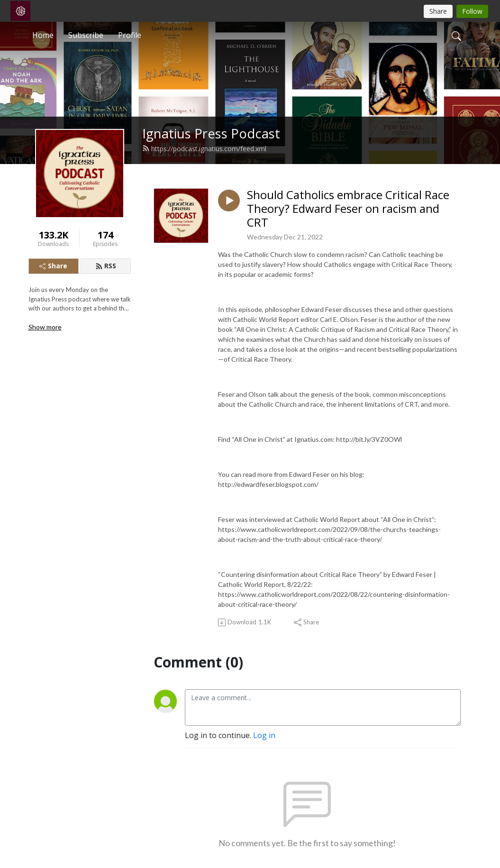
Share (53, 266)
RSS (106, 266)
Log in (264, 735)
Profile (130, 35)
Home (43, 35)
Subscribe (86, 35)
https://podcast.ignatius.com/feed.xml (204, 149)
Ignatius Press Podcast (211, 133)
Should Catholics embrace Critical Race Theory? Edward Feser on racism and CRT (348, 209)
